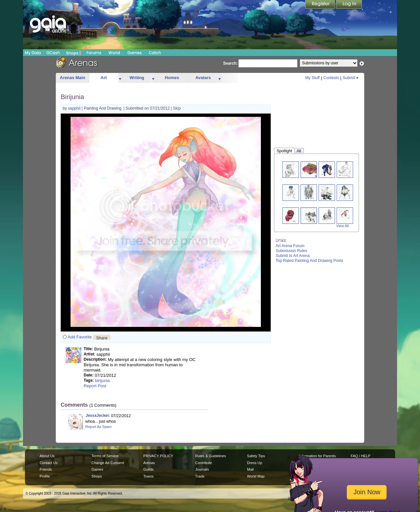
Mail (250, 469)
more (120, 78)
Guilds (148, 469)
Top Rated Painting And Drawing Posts (309, 261)
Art (104, 78)
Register (321, 5)
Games (135, 53)
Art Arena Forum (290, 246)
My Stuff (312, 78)
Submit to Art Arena (293, 256)
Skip (177, 108)
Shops (74, 53)
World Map (256, 476)
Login (349, 5)
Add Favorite (80, 337)
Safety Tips (256, 456)
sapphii (75, 108)
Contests (331, 78)
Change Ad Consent (108, 463)
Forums (94, 53)
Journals (202, 469)
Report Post (95, 386)
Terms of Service (105, 456)
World (114, 53)
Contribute (204, 463)
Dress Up (255, 463)
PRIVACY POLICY (158, 456)
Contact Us (49, 463)
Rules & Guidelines (211, 456)
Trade (200, 476)
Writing (137, 78)
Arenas (149, 463)
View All (343, 226)
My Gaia (33, 53)
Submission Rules (291, 251)
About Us (47, 456)
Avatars (203, 78)
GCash (53, 53)
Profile (45, 476)
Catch (155, 53)
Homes (172, 78)
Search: (230, 63)
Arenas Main (72, 78)
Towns (148, 476)
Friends (46, 469)
